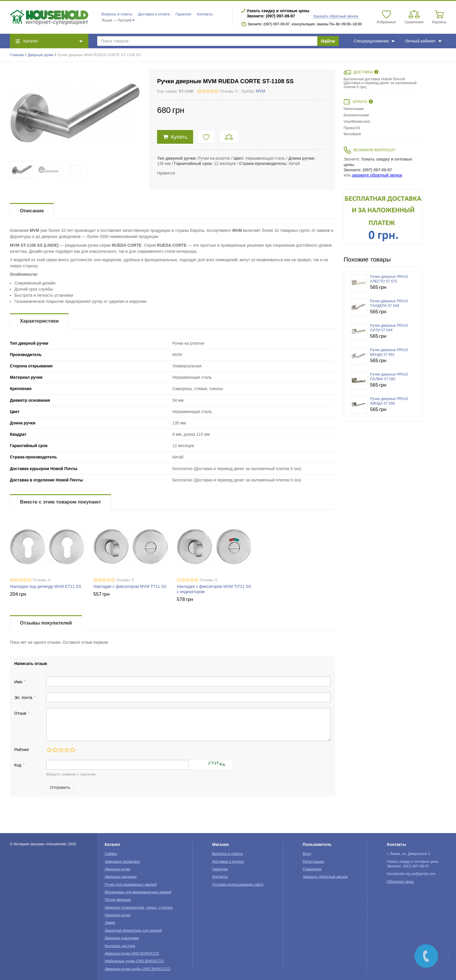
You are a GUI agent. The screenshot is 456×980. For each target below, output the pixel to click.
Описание (32, 211)
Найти (328, 41)
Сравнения (312, 869)
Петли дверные (118, 900)
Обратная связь (400, 882)
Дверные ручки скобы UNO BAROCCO (137, 969)
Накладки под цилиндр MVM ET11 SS (46, 586)
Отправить (60, 787)
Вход (307, 854)
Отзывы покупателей (46, 623)
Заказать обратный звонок (336, 16)
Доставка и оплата (154, 14)
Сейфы (111, 854)
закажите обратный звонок (377, 175)
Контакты (205, 14)
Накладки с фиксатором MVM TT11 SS (130, 586)
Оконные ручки (117, 915)
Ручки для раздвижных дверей (131, 885)
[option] (383, 217)
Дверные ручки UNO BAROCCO (132, 954)
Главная (17, 55)
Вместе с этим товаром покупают (61, 502)
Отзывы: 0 (229, 91)
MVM (260, 91)
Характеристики (39, 321)
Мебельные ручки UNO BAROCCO (134, 961)
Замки (110, 923)
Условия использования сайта (238, 885)
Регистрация (313, 862)
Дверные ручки (41, 55)
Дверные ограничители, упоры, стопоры (139, 908)
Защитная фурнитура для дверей (133, 931)
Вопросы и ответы (117, 14)
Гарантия (184, 14)
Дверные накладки (121, 877)
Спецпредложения (374, 41)
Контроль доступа (120, 946)
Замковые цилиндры (122, 862)
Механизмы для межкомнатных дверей (138, 892)
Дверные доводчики (122, 938)
